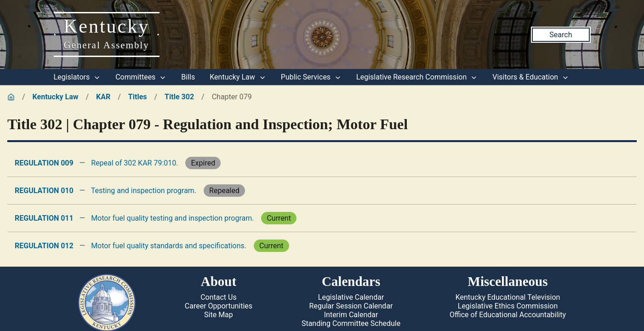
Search (561, 35)
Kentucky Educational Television (508, 297)
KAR (103, 97)
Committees (141, 77)
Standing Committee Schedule (351, 323)
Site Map (219, 315)
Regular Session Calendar (351, 306)
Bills (188, 77)
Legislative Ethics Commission (508, 306)
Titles (138, 97)
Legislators (77, 77)
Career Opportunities (219, 306)
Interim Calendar (351, 315)
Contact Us (219, 297)
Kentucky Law (238, 77)
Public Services (311, 77)
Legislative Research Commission (417, 77)
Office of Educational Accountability (508, 315)
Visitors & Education (531, 77)
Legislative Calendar (351, 297)
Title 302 (179, 97)
